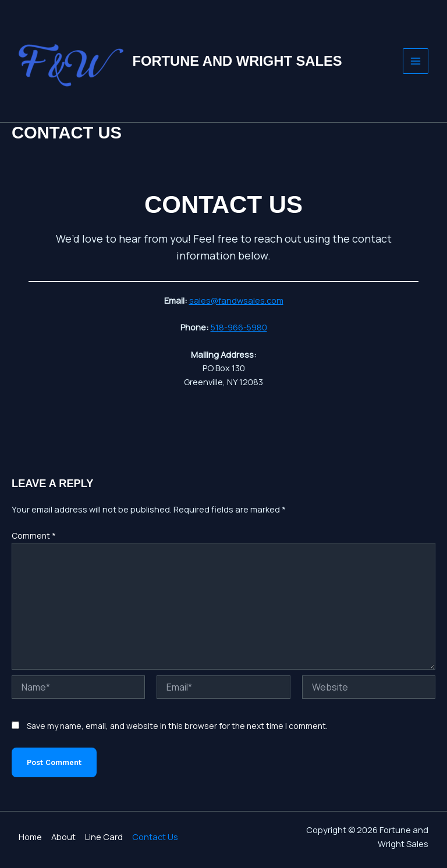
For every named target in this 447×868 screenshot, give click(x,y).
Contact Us (155, 837)
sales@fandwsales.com (236, 300)
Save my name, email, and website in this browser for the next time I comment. (177, 726)
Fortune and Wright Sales (237, 61)
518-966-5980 (239, 327)
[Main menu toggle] (416, 61)
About (63, 837)
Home (30, 837)
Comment (34, 536)
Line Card (104, 837)
